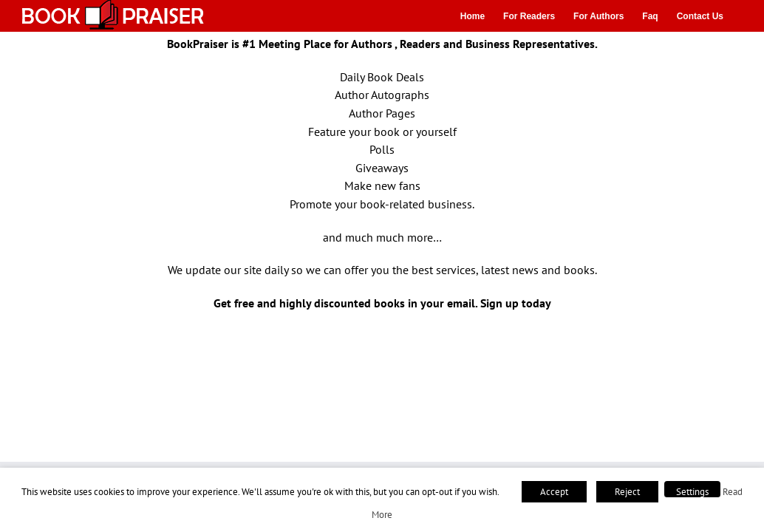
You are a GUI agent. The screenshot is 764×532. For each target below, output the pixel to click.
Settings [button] (692, 492)
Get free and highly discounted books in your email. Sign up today (382, 303)
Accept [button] (554, 492)
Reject (627, 492)
